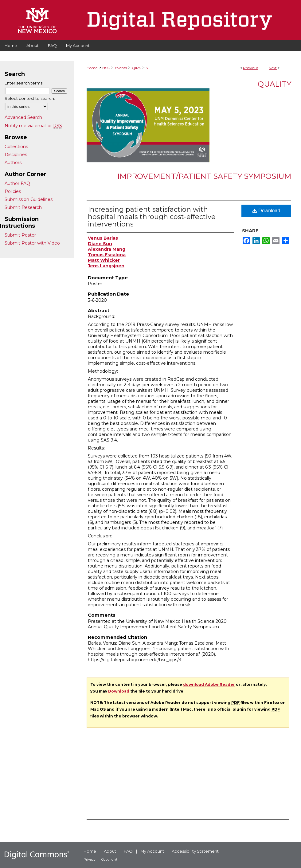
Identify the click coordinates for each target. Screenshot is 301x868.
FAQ (128, 851)
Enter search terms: (24, 83)
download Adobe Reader (209, 684)
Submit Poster (20, 235)
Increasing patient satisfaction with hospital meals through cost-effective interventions (152, 217)
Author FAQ (17, 183)
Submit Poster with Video (32, 243)
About (110, 851)
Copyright (109, 859)
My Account (152, 851)
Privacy (90, 859)
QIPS (136, 68)
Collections (16, 147)
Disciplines (16, 155)
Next (273, 68)
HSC (106, 68)
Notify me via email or (33, 126)
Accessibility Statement (195, 851)
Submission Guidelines (29, 199)
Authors (13, 163)
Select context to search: (30, 98)
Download (266, 211)
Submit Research (23, 207)
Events (121, 68)
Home (92, 68)
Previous (251, 68)
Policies (13, 191)
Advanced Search (23, 117)
